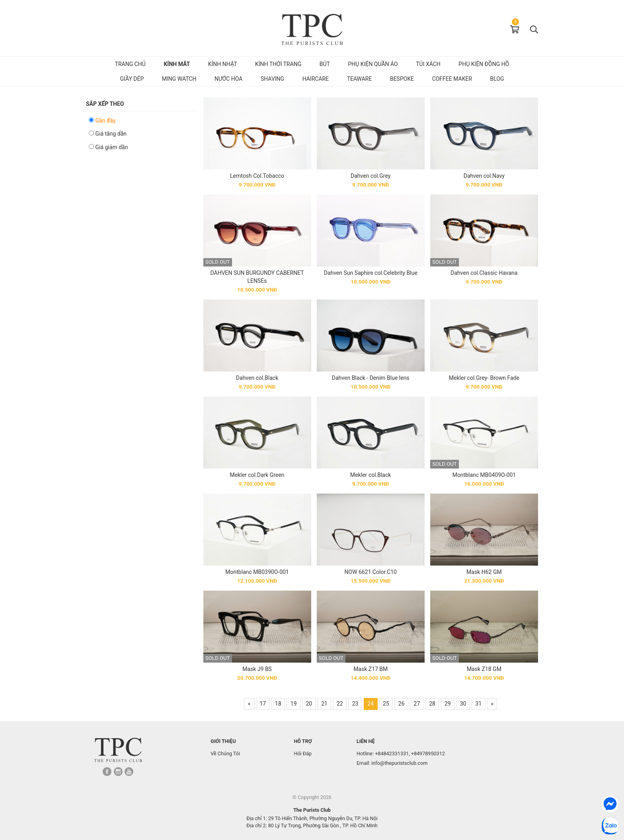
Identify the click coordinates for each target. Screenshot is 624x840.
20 (309, 704)
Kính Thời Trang (278, 64)
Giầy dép (132, 79)
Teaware (360, 79)
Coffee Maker (452, 79)
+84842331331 (392, 753)
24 (370, 704)
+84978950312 (428, 753)
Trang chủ (130, 64)
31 (478, 704)
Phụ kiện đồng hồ (484, 64)
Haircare (316, 79)
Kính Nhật (223, 64)
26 (402, 704)
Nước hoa (229, 79)
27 (417, 704)
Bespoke (402, 79)
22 (340, 704)
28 (432, 704)
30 (463, 704)
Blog (497, 79)
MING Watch (179, 79)
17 (263, 704)
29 (448, 704)
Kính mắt (177, 64)
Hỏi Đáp (303, 753)
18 (278, 704)
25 (386, 704)
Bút (325, 64)
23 (355, 704)
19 (294, 704)
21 (324, 704)
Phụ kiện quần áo (373, 64)
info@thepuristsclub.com (399, 763)
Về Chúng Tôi (225, 753)
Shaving (272, 79)
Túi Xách (428, 64)
